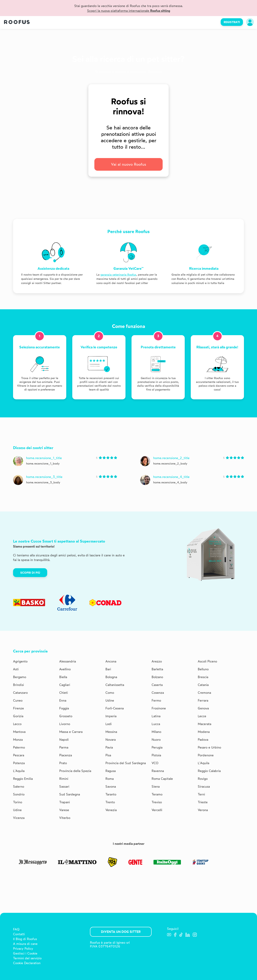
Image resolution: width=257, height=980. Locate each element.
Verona (203, 810)
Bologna (111, 677)
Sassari (64, 787)
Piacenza (66, 755)
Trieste (203, 802)
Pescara (19, 755)
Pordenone (206, 755)
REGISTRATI (232, 22)
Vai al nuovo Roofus (129, 164)
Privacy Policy (23, 949)
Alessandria (68, 661)
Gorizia (18, 716)
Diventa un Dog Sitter (121, 932)
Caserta (157, 685)
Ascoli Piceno (207, 661)
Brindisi (18, 685)
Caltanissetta (115, 685)
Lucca (156, 724)
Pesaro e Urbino (209, 747)
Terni (201, 794)
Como (110, 693)
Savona (111, 787)
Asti (16, 669)
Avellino (65, 669)
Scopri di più (30, 573)
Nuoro (156, 740)
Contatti (19, 934)
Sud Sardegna (70, 794)
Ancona (111, 661)
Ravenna (158, 771)
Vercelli (157, 810)
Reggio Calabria (209, 771)
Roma (110, 779)
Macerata (204, 724)
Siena (156, 787)
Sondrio (19, 794)
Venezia (111, 810)
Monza (18, 740)
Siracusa (204, 787)
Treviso (157, 802)
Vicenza (19, 818)
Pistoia (156, 755)
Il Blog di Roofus (25, 939)
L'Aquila (203, 763)
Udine (110, 701)
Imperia (111, 716)
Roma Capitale (162, 779)
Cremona (204, 693)
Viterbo (65, 818)
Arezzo (157, 661)
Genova (203, 708)
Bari (108, 669)
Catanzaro (20, 693)
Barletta (157, 669)
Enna (63, 701)
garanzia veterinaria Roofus (118, 275)
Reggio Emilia (23, 779)
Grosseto (66, 716)
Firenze (18, 708)
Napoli (64, 740)
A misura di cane (25, 944)
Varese (64, 810)
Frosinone (159, 708)
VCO (155, 763)
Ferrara (203, 701)
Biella (63, 677)
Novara (111, 740)
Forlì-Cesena (115, 708)
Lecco (17, 724)
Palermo (19, 747)
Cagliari (65, 685)
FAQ (16, 929)
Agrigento (20, 661)
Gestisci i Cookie (25, 953)
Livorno (65, 724)
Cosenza (158, 693)
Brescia (203, 677)
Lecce (202, 716)
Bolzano (157, 677)
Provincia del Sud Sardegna (126, 763)
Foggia (64, 708)
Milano (156, 732)
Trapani (65, 802)
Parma (64, 747)
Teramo (157, 794)
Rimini (64, 779)
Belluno (203, 669)
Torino (18, 802)
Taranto (111, 794)
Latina (156, 716)
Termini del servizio (27, 958)
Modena (204, 732)
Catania (203, 685)
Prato (63, 763)
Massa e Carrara (71, 732)
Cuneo (18, 701)
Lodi (109, 724)
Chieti (64, 693)
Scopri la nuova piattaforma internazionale (129, 11)
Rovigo (203, 779)
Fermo (156, 701)
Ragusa (111, 771)
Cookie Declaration (27, 963)
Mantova (19, 732)
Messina (111, 732)
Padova (203, 740)
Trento (110, 802)
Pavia (109, 747)
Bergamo (20, 677)
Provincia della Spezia (75, 771)
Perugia (157, 747)
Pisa (108, 755)
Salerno (19, 787)
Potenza (19, 763)
